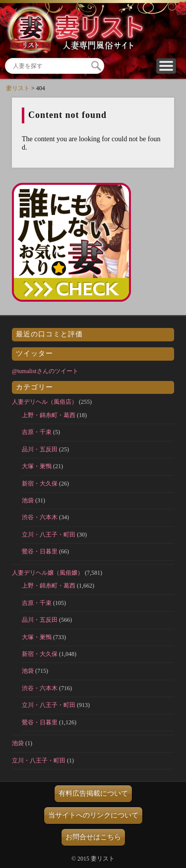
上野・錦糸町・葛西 (49, 415)
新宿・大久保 (40, 484)
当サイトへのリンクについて (93, 815)
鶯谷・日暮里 (40, 551)
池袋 (28, 500)
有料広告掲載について (93, 793)
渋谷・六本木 (40, 517)
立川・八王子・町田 (49, 535)
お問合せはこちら (93, 837)
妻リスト (18, 88)
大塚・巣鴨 (37, 466)
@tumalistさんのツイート (45, 371)
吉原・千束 (37, 432)
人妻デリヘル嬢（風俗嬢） (48, 573)
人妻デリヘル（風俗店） (45, 402)
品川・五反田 (40, 449)
